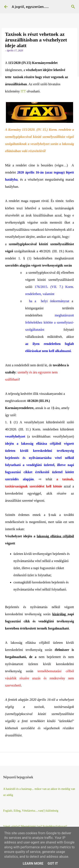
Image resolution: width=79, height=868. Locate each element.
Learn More (33, 863)
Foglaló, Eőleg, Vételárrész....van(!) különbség (31, 811)
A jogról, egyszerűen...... (30, 7)
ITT (23, 91)
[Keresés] (73, 7)
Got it (53, 863)
